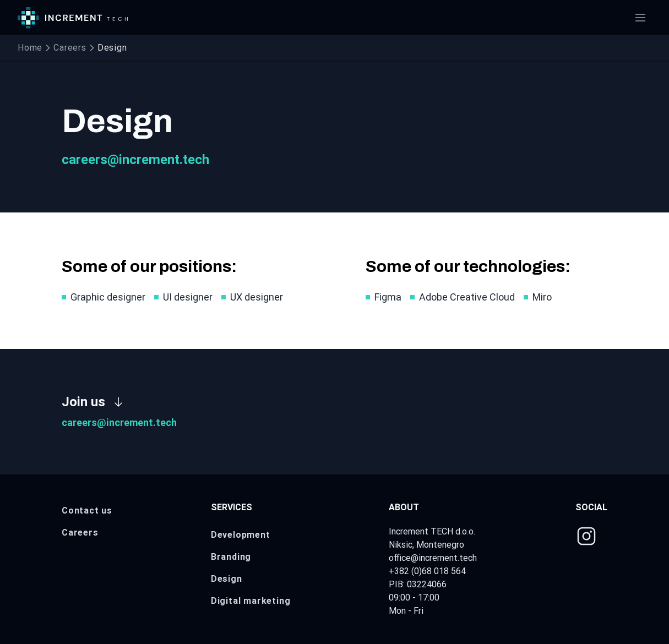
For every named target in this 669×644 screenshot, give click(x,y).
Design (227, 579)
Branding (231, 557)
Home (30, 48)
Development (241, 535)
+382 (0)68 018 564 (427, 571)
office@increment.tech (433, 558)
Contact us (87, 511)
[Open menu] (640, 18)
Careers (70, 48)
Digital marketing (251, 601)
